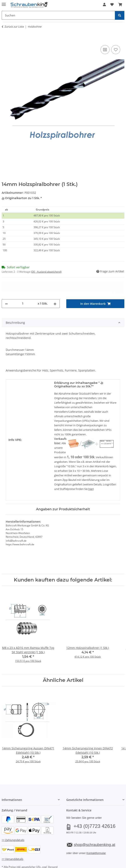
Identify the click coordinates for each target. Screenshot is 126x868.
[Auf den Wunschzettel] (116, 50)
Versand (53, 851)
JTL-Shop (70, 865)
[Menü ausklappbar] (4, 3)
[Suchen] (120, 15)
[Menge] (23, 288)
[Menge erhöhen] (55, 288)
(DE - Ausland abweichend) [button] (46, 272)
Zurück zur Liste (14, 27)
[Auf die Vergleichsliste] (105, 50)
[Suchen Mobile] (58, 15)
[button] (104, 5)
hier (91, 473)
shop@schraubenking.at (94, 829)
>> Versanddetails (12, 843)
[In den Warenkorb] (5, 40)
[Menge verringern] (6, 288)
